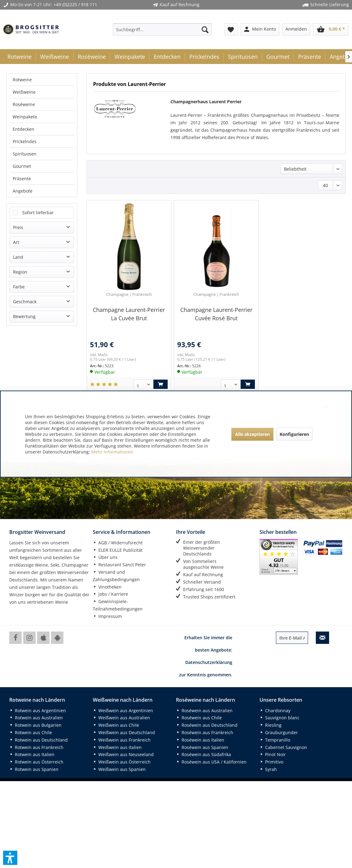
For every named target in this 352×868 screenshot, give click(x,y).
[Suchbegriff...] (162, 29)
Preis (18, 97)
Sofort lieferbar (38, 82)
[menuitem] (162, 29)
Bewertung (24, 186)
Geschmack (25, 171)
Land (18, 127)
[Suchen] (205, 29)
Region (20, 142)
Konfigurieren (294, 434)
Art (16, 112)
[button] (10, 858)
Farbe (19, 157)
